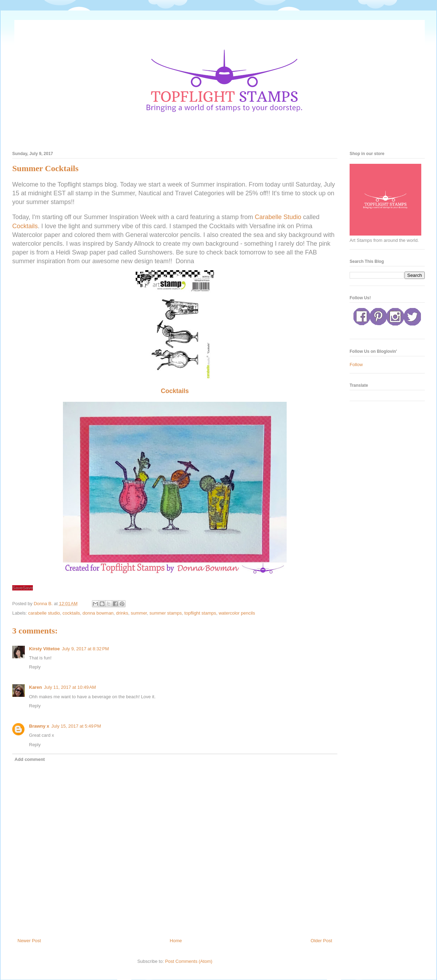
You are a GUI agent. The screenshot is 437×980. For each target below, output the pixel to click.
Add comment (30, 759)
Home (176, 941)
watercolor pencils (237, 613)
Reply (35, 667)
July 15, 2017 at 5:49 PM (76, 726)
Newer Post (29, 941)
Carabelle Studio (278, 217)
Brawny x (39, 726)
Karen (35, 687)
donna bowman (98, 613)
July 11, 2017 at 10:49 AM (70, 687)
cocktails (71, 613)
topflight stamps (200, 613)
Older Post (321, 941)
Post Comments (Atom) (189, 961)
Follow (356, 365)
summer (139, 613)
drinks (122, 613)
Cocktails (25, 226)
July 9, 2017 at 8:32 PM (85, 649)
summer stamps (165, 613)
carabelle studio (44, 613)
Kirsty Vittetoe (44, 649)
